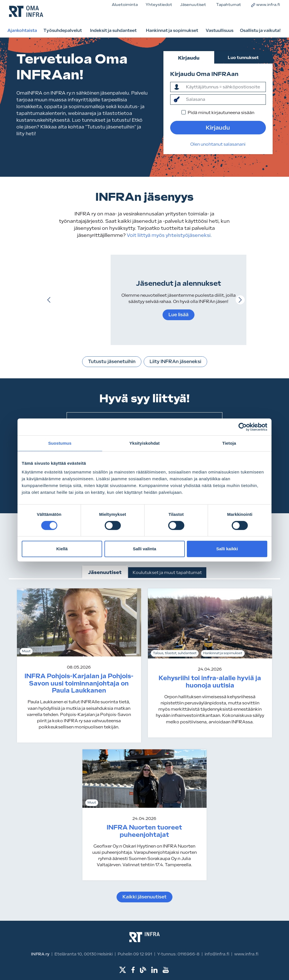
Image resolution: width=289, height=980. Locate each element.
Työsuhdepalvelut (63, 30)
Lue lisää (179, 315)
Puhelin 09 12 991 (135, 954)
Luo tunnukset (243, 58)
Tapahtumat (229, 5)
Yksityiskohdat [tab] (144, 443)
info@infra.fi (217, 954)
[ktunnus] (224, 87)
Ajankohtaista (22, 30)
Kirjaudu (189, 58)
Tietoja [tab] (229, 443)
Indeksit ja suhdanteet (113, 30)
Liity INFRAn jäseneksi (175, 362)
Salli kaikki (227, 549)
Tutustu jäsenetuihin (112, 362)
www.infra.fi (266, 5)
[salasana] (224, 99)
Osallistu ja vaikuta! (260, 30)
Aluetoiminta (125, 5)
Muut (26, 651)
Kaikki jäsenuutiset (144, 897)
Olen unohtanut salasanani (218, 144)
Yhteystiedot (159, 5)
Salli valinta (145, 549)
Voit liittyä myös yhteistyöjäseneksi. (169, 235)
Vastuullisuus (220, 30)
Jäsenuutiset (193, 5)
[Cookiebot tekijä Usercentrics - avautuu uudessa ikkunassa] (243, 427)
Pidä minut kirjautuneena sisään (221, 113)
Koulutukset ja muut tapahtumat (167, 573)
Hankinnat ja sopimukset (172, 30)
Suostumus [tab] (60, 443)
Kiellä (62, 549)
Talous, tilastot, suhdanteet (175, 653)
